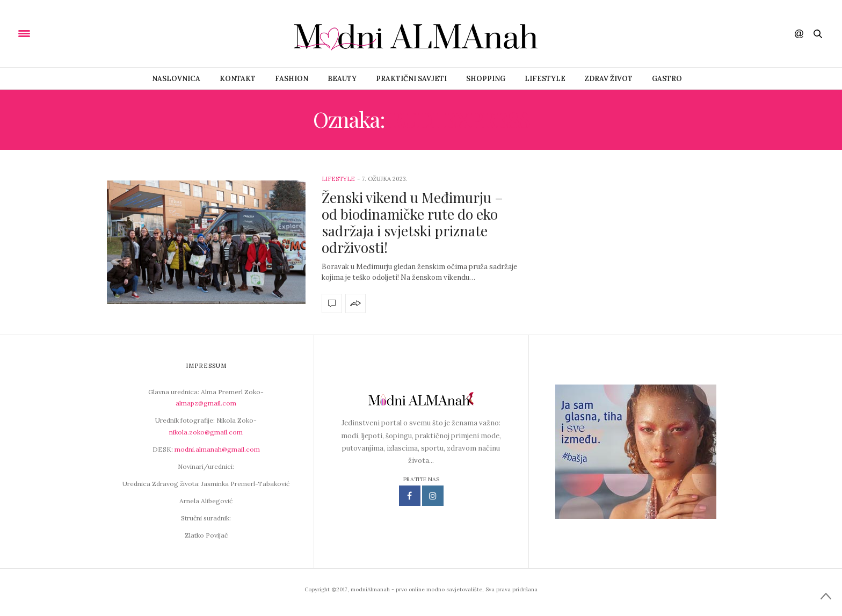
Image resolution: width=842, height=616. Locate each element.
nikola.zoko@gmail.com (206, 432)
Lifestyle (545, 79)
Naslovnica (176, 79)
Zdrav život (609, 79)
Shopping (486, 79)
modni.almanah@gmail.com (217, 449)
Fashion (292, 79)
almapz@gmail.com (206, 403)
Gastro (667, 79)
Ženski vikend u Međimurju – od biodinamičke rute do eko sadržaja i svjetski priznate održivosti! (412, 223)
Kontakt (238, 79)
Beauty (342, 79)
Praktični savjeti (411, 79)
